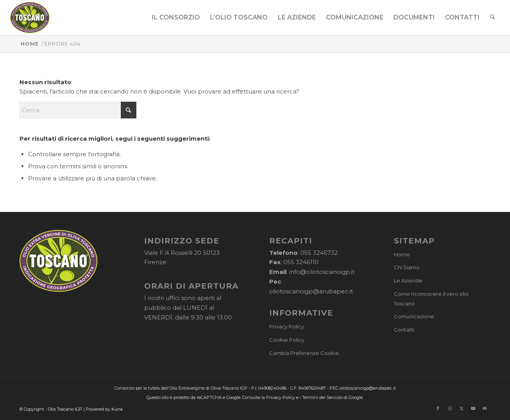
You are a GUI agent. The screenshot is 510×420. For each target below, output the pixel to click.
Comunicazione (414, 316)
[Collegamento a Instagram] (450, 408)
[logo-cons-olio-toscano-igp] (30, 18)
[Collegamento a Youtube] (473, 408)
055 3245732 (319, 253)
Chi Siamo (407, 267)
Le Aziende (408, 281)
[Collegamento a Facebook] (438, 408)
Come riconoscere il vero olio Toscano (431, 299)
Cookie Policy (287, 340)
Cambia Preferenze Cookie (304, 353)
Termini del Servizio (322, 397)
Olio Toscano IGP (65, 409)
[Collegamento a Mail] (485, 408)
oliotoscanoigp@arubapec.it (311, 291)
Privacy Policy (287, 326)
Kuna (117, 409)
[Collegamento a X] (461, 408)
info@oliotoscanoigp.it (322, 272)
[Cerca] (492, 18)
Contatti (404, 330)
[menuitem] (176, 18)
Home (402, 254)
